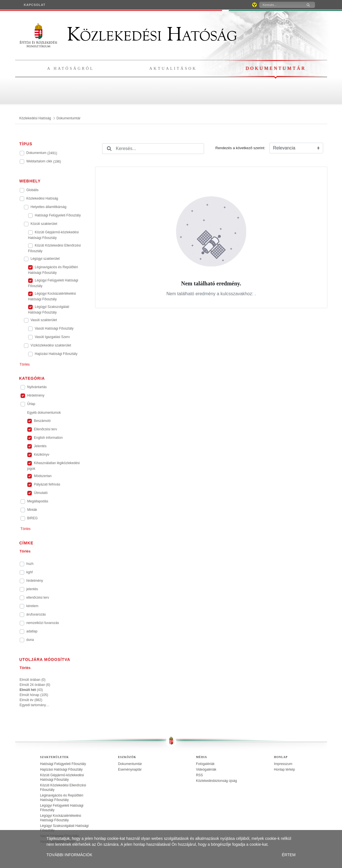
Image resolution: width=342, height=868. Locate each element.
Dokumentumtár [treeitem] (130, 764)
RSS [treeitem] (199, 775)
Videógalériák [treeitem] (206, 769)
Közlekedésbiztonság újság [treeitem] (216, 781)
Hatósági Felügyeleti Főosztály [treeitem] (63, 764)
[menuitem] (35, 5)
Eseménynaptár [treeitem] (130, 769)
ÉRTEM (289, 855)
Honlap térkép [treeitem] (284, 769)
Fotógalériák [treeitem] (205, 764)
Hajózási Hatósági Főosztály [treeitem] (61, 769)
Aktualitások (173, 69)
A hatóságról (71, 69)
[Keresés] (280, 5)
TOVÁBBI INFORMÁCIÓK (69, 855)
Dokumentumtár (276, 68)
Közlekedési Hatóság (128, 34)
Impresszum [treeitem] (283, 764)
